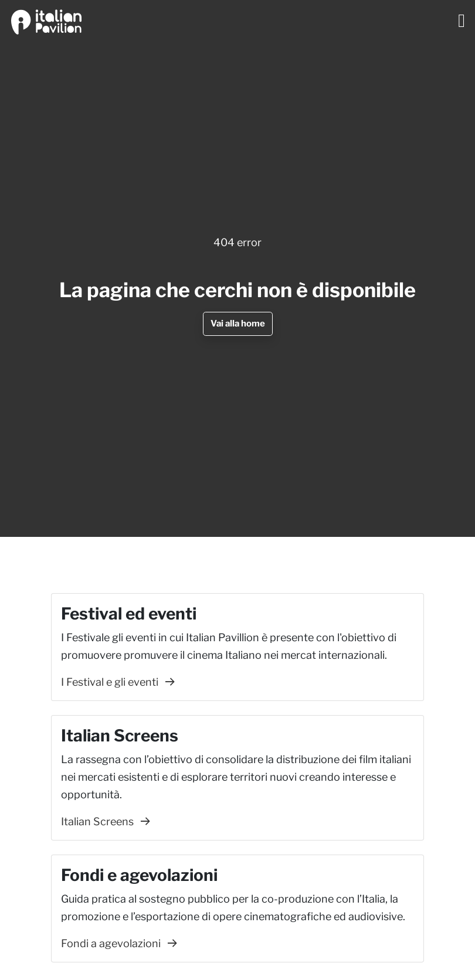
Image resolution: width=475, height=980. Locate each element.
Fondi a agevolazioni (119, 943)
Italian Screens (106, 821)
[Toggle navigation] (462, 21)
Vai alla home (238, 324)
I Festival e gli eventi (118, 682)
